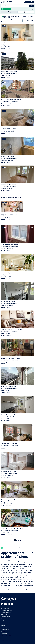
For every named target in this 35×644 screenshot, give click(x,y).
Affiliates (3, 632)
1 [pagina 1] (15, 540)
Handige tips (4, 627)
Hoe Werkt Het (5, 621)
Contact (3, 623)
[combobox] (14, 6)
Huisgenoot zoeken (6, 612)
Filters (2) (30, 9)
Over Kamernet (5, 608)
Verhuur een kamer (6, 638)
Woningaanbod (29, 2)
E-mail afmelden (5, 629)
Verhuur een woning (6, 636)
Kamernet (5, 548)
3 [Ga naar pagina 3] (18, 540)
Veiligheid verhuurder (6, 640)
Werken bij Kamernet (6, 610)
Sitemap (3, 619)
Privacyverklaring (5, 617)
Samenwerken (5, 634)
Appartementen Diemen (17, 548)
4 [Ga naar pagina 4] (20, 540)
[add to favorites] (32, 26)
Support (3, 625)
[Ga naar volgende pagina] (22, 540)
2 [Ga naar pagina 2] (17, 540)
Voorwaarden (4, 614)
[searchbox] (16, 6)
